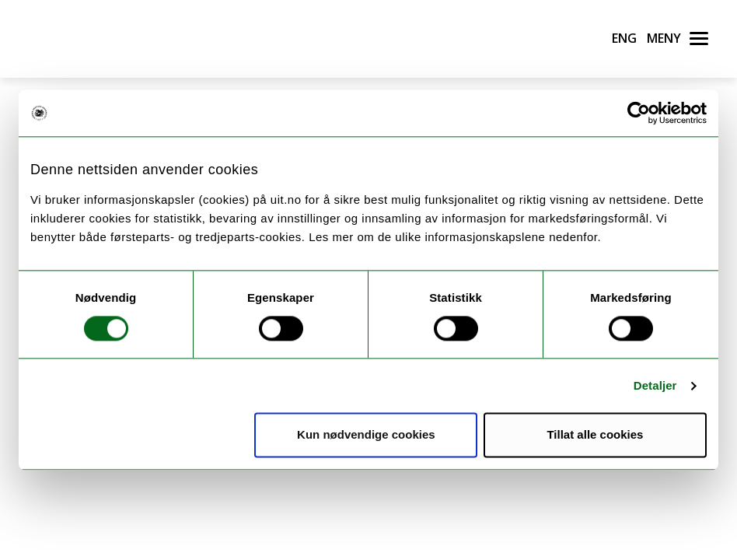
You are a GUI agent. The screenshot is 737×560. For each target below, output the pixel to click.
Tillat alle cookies (595, 435)
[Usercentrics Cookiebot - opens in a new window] (639, 113)
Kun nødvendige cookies (366, 435)
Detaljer (655, 385)
